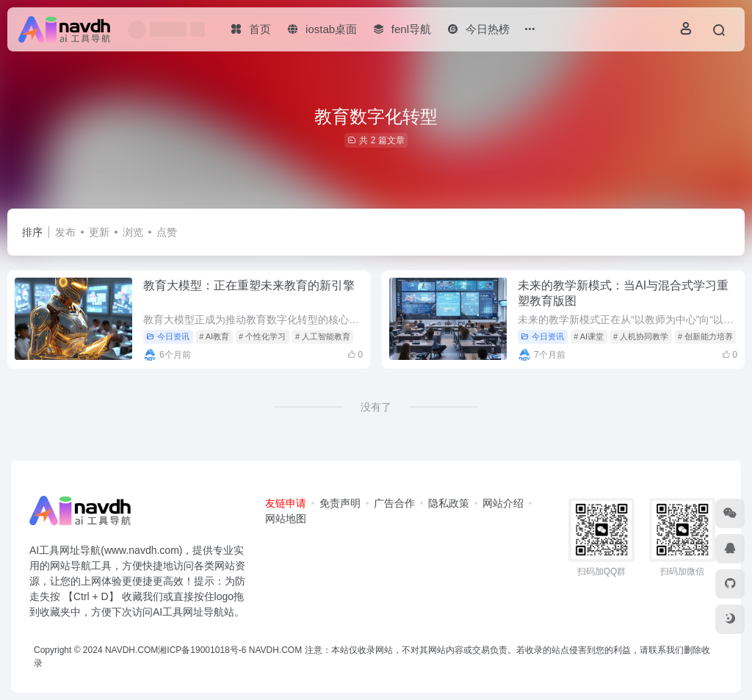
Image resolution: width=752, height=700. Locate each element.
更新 (99, 232)
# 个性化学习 (262, 336)
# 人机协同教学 (641, 336)
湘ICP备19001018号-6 (202, 650)
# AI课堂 (589, 336)
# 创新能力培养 (705, 336)
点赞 (167, 232)
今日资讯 (168, 336)
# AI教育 (214, 336)
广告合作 (394, 503)
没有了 (376, 407)
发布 (65, 232)
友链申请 (286, 503)
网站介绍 (503, 503)
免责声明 (340, 503)
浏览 (133, 232)
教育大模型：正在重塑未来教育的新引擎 (249, 285)
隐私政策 (449, 503)
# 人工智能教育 (323, 336)
